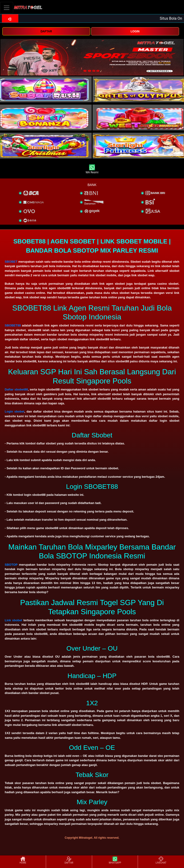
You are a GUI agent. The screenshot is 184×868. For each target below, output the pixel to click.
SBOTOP (11, 565)
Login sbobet (15, 411)
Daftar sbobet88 (16, 389)
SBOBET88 (13, 325)
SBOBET (11, 262)
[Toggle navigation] (7, 8)
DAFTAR (46, 31)
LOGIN (135, 31)
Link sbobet (13, 620)
